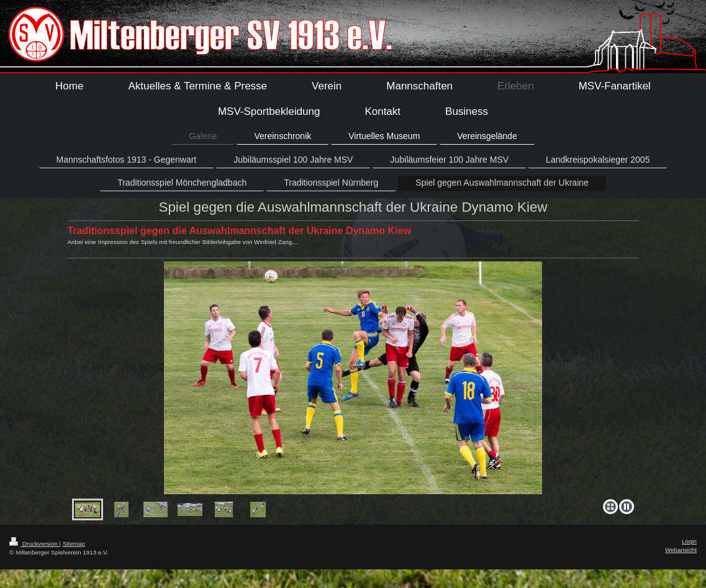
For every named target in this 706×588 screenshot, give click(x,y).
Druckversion (34, 544)
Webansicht (681, 550)
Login (689, 541)
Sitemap (74, 544)
